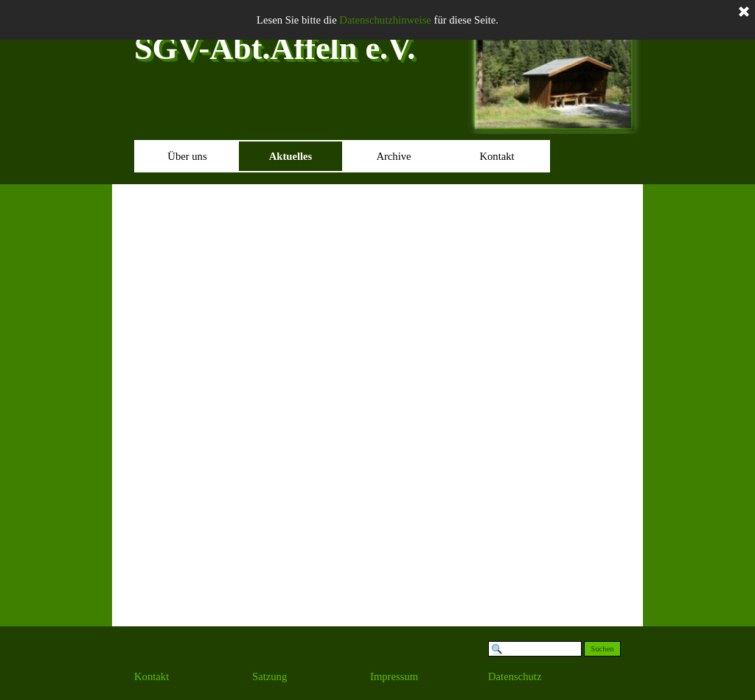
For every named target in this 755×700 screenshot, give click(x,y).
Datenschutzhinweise (385, 20)
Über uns (187, 156)
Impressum (394, 676)
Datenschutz (515, 676)
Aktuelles (291, 156)
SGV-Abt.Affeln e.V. (275, 48)
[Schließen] (744, 13)
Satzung (269, 676)
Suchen (602, 649)
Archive (393, 156)
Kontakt (497, 156)
